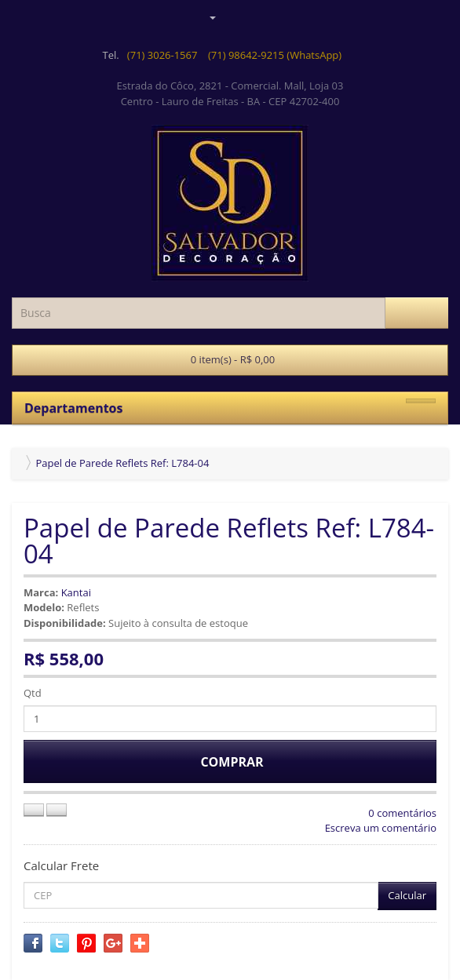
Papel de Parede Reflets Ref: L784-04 (122, 463)
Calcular (407, 895)
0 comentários (402, 813)
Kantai (76, 592)
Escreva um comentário (381, 828)
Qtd (33, 693)
